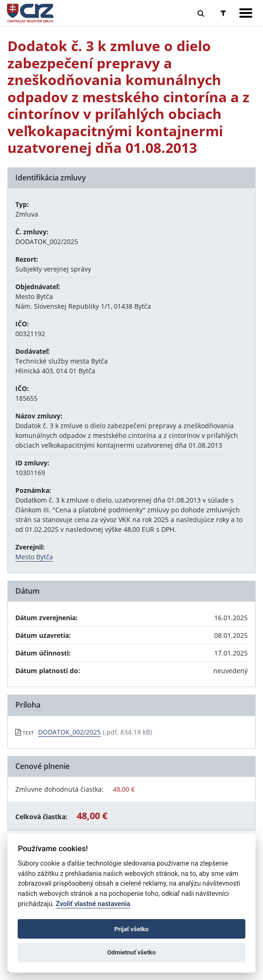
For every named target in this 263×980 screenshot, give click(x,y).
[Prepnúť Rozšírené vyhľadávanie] (223, 13)
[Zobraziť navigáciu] (246, 13)
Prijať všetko (131, 929)
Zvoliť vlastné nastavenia (93, 904)
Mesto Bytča (34, 557)
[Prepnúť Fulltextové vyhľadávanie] (201, 13)
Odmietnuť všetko (131, 952)
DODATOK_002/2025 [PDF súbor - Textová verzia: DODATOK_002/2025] (69, 732)
